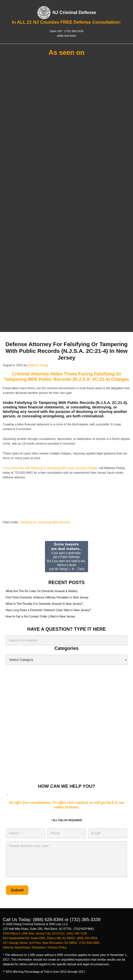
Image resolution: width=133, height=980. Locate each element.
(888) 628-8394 (66, 36)
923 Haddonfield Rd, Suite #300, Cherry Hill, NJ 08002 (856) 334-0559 (50, 938)
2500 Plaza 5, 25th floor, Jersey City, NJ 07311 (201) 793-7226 (45, 933)
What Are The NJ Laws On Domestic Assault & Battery (42, 591)
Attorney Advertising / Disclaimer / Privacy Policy (35, 947)
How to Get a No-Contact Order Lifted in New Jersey (40, 616)
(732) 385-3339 (73, 31)
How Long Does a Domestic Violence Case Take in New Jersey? (48, 610)
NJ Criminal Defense (74, 12)
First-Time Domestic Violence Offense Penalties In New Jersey (47, 597)
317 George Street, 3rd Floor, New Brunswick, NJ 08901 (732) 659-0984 (51, 943)
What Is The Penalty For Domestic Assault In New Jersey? (44, 604)
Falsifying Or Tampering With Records (45, 522)
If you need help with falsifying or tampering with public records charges (50, 468)
